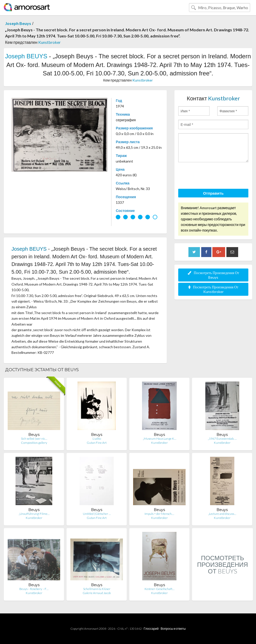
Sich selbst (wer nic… (34, 439)
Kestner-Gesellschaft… (159, 589)
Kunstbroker (49, 42)
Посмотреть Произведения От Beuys (213, 275)
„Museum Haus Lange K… (159, 439)
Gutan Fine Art (97, 443)
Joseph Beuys (18, 23)
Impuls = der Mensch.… (159, 514)
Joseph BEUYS (26, 56)
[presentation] (217, 176)
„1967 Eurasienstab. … (222, 439)
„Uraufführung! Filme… (34, 514)
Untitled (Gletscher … (97, 514)
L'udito (97, 439)
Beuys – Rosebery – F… (34, 589)
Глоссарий (151, 629)
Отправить (213, 193)
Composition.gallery (34, 443)
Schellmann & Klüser (97, 589)
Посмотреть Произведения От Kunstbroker (213, 289)
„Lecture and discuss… (222, 514)
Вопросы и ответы (173, 629)
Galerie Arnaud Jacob (97, 593)
